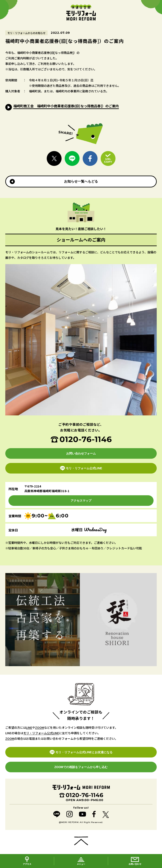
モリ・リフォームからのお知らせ (26, 33)
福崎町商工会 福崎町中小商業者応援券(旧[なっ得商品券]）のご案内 (66, 106)
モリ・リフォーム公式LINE (41, 733)
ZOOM (40, 727)
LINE (29, 727)
